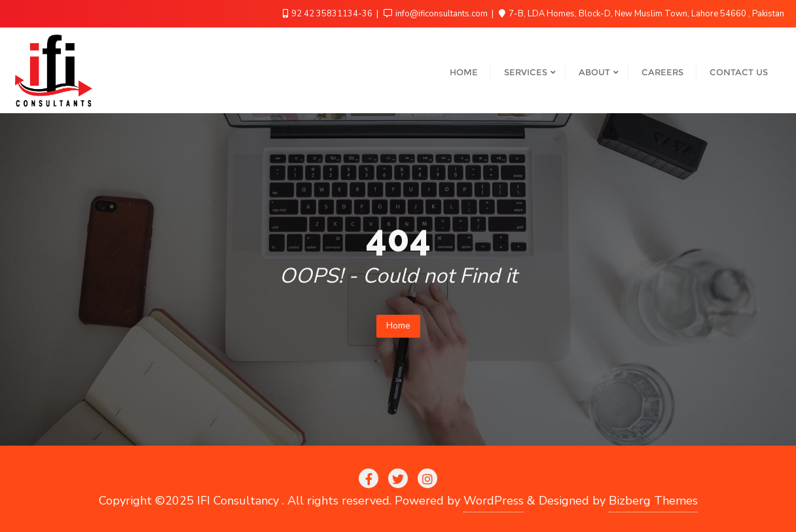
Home (398, 326)
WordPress (494, 501)
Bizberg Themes (653, 501)
